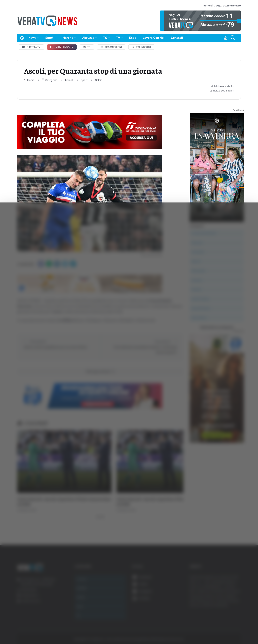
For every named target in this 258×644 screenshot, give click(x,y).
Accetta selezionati (217, 591)
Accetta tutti (217, 578)
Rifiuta (217, 605)
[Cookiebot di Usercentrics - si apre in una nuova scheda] (34, 630)
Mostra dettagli (220, 630)
